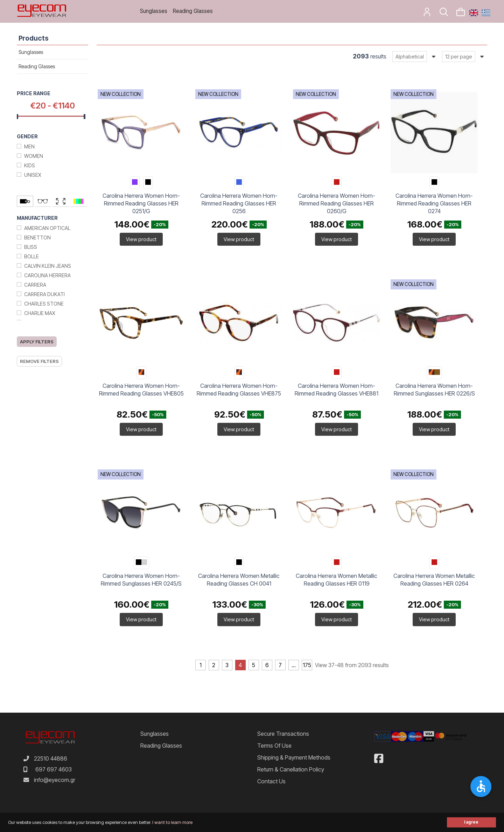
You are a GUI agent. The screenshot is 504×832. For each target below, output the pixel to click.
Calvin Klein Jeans (48, 266)
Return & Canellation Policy (291, 769)
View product (141, 239)
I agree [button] (471, 822)
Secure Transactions (283, 734)
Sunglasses (154, 11)
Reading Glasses (193, 11)
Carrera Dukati (44, 294)
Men (29, 146)
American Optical (47, 228)
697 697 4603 (54, 769)
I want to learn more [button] (172, 822)
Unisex (33, 175)
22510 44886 (51, 758)
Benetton (37, 237)
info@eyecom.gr (55, 780)
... (294, 665)
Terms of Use (274, 746)
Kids (30, 165)
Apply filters (37, 342)
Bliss (31, 247)
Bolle (31, 256)
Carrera (35, 285)
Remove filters (39, 361)
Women (34, 156)
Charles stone (44, 304)
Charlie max (40, 313)
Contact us (271, 781)
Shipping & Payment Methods (294, 757)
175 (307, 665)
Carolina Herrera (47, 275)
